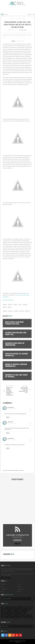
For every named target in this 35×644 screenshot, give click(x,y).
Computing (13, 19)
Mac (30, 615)
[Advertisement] (18, 9)
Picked (2, 591)
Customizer (5, 611)
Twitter (10, 311)
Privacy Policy (4, 589)
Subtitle (5, 307)
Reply (8, 417)
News (9, 617)
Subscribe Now (17, 540)
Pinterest (28, 311)
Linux (25, 615)
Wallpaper (22, 617)
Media (24, 19)
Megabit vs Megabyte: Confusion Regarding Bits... (16, 365)
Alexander (10, 422)
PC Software (25, 305)
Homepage (3, 584)
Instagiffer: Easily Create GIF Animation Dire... (15, 344)
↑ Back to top (18, 642)
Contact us (20, 587)
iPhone (19, 615)
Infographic (5, 615)
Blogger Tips (5, 609)
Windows (25, 293)
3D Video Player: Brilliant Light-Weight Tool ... (16, 333)
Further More (6, 578)
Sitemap (19, 584)
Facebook (16, 311)
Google (22, 311)
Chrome (13, 609)
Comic (28, 609)
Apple (10, 607)
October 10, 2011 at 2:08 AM (12, 423)
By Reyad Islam (23, 30)
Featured (19, 19)
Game (10, 613)
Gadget (4, 613)
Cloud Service (21, 609)
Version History (20, 589)
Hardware (22, 613)
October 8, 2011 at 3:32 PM (12, 409)
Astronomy (17, 607)
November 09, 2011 (13, 30)
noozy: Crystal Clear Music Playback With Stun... (14, 323)
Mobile (4, 617)
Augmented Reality (27, 607)
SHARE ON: (5, 311)
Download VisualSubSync (8, 300)
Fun (26, 611)
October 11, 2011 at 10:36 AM (12, 440)
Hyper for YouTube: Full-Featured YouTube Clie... (17, 355)
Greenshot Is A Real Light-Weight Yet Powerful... (16, 376)
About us (3, 587)
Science (15, 617)
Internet (13, 615)
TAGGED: (5, 305)
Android (4, 607)
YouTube (29, 617)
